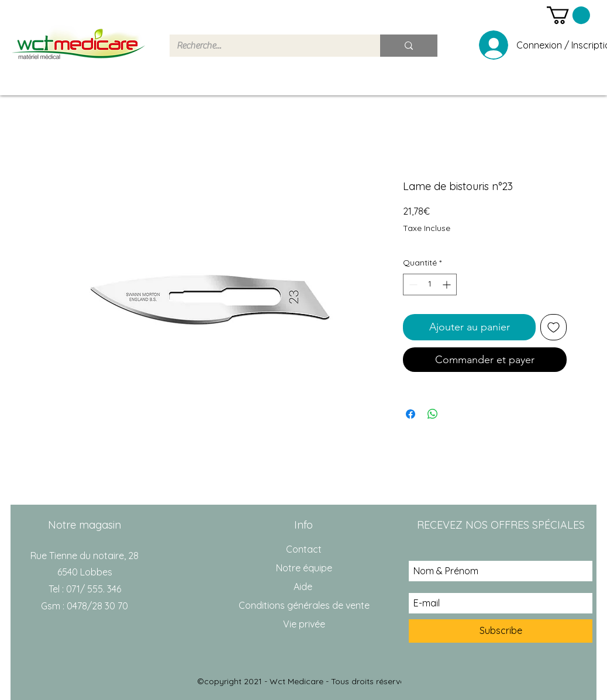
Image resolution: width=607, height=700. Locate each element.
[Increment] (448, 285)
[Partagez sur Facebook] (411, 414)
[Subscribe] (501, 631)
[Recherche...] (266, 46)
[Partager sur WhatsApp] (433, 414)
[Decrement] (412, 285)
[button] (568, 15)
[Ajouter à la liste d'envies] (553, 327)
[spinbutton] (430, 285)
